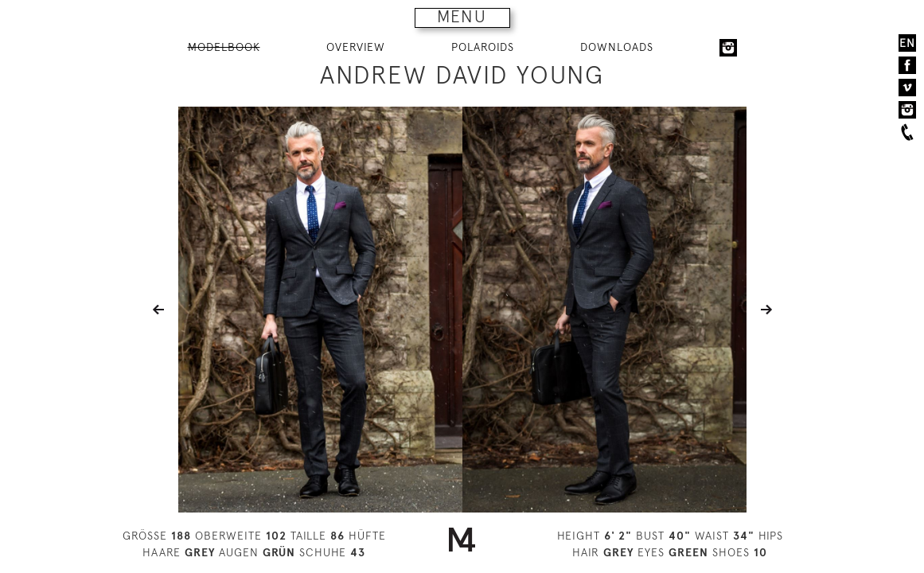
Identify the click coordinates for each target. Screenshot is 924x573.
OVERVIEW (356, 47)
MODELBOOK (224, 47)
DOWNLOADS (617, 47)
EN (907, 43)
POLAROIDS (483, 47)
